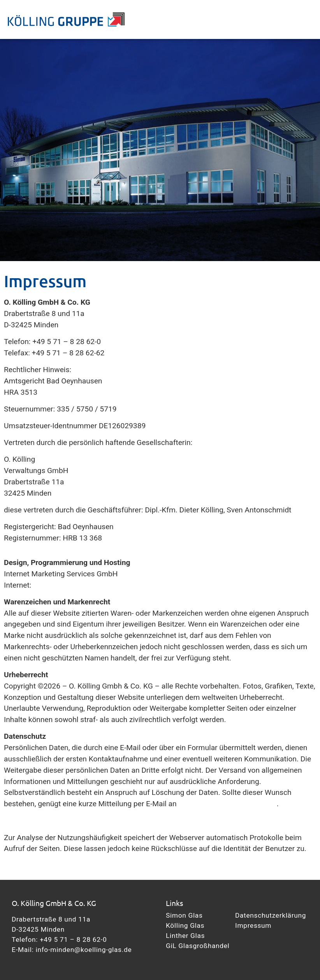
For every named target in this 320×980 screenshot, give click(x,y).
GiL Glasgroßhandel (198, 946)
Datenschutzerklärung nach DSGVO (62, 820)
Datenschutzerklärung (271, 915)
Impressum (253, 925)
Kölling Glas (185, 925)
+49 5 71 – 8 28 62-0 (73, 939)
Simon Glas (184, 915)
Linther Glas (185, 936)
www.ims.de (54, 585)
